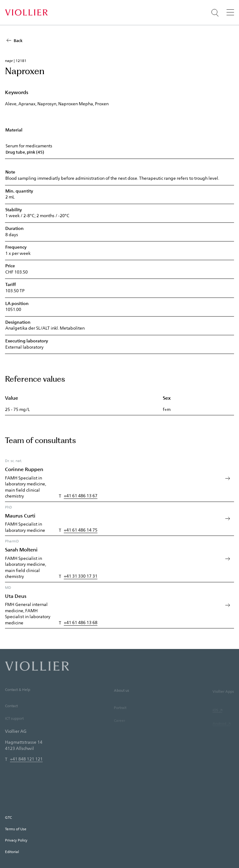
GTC (8, 817)
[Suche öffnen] (215, 13)
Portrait (120, 716)
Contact (11, 713)
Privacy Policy (16, 840)
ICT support (14, 726)
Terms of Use (16, 829)
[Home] (26, 12)
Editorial (12, 851)
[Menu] (230, 12)
